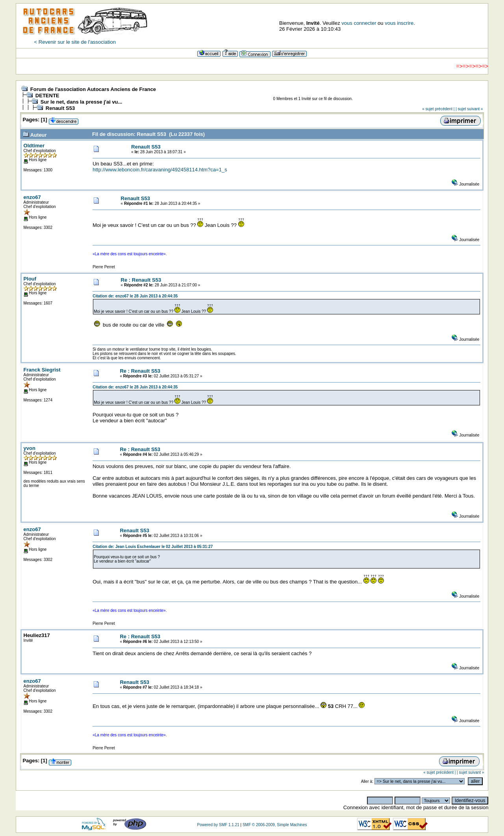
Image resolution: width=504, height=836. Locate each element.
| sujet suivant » (469, 109)
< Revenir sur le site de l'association (75, 42)
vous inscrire (399, 23)
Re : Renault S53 (141, 280)
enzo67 (32, 197)
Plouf (30, 279)
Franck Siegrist (42, 370)
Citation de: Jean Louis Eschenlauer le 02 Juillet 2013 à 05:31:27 (153, 547)
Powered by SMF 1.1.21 (218, 825)
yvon (30, 448)
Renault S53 (60, 108)
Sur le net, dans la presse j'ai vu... (82, 102)
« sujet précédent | (438, 109)
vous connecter (359, 23)
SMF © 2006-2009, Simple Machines (275, 825)
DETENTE (47, 96)
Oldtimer (34, 146)
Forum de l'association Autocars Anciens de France (93, 89)
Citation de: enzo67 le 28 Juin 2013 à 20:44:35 (135, 296)
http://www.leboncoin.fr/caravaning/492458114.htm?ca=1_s (160, 170)
